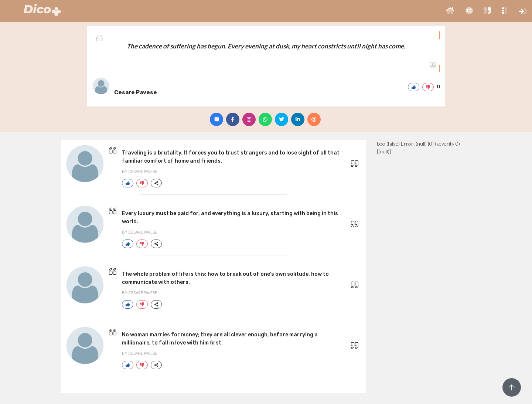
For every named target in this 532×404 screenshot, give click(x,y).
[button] (450, 11)
